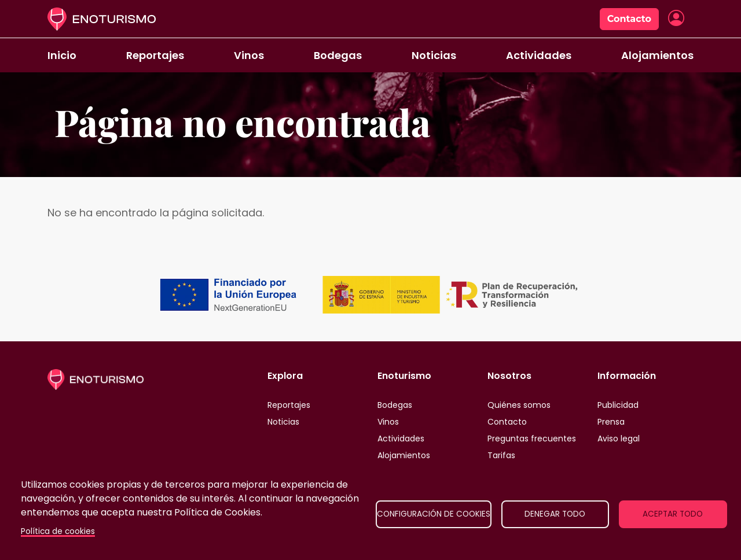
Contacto (629, 19)
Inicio (62, 55)
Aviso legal (619, 439)
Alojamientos (657, 55)
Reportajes (155, 55)
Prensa (611, 422)
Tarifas (501, 455)
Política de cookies (58, 531)
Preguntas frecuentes (532, 439)
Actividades (539, 55)
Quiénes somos (519, 405)
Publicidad (618, 405)
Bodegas (338, 55)
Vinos (249, 55)
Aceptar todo (673, 514)
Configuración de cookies (434, 514)
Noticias (434, 55)
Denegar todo (555, 514)
